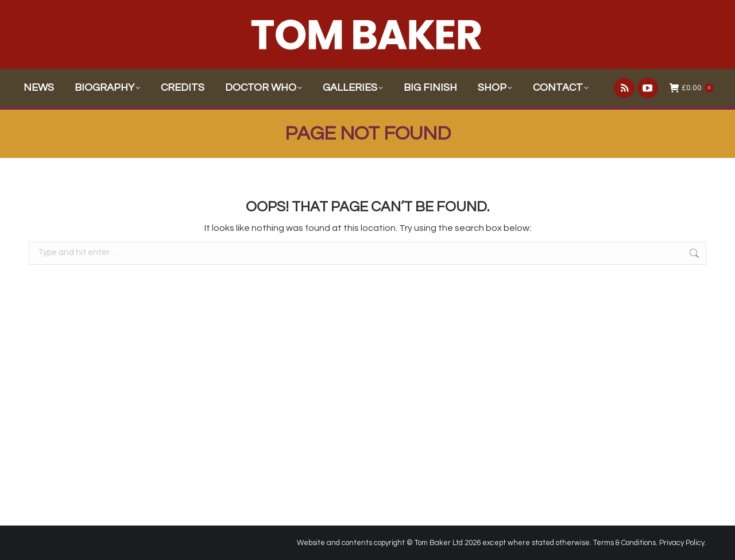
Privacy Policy (682, 543)
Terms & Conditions (624, 543)
